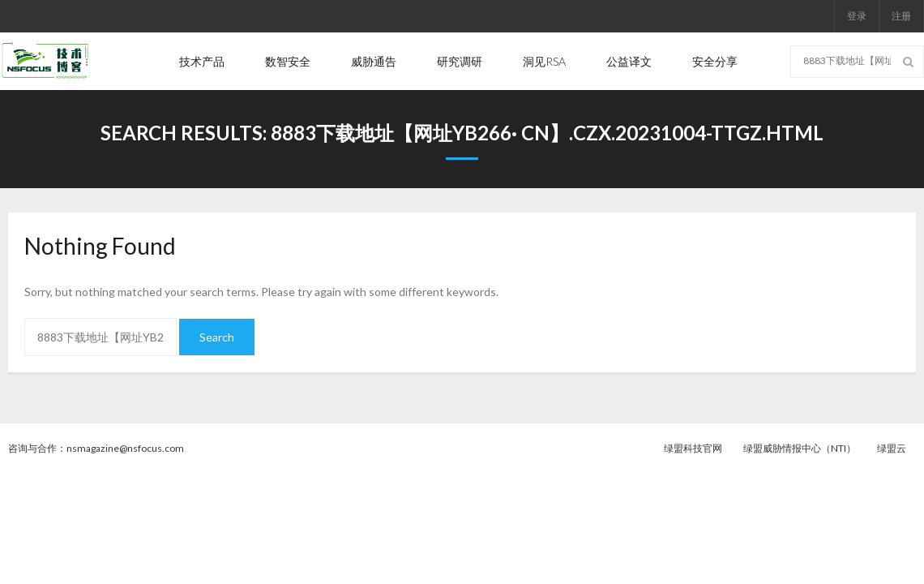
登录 (857, 16)
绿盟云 (892, 448)
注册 (901, 16)
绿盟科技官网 (693, 448)
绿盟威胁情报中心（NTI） (800, 448)
